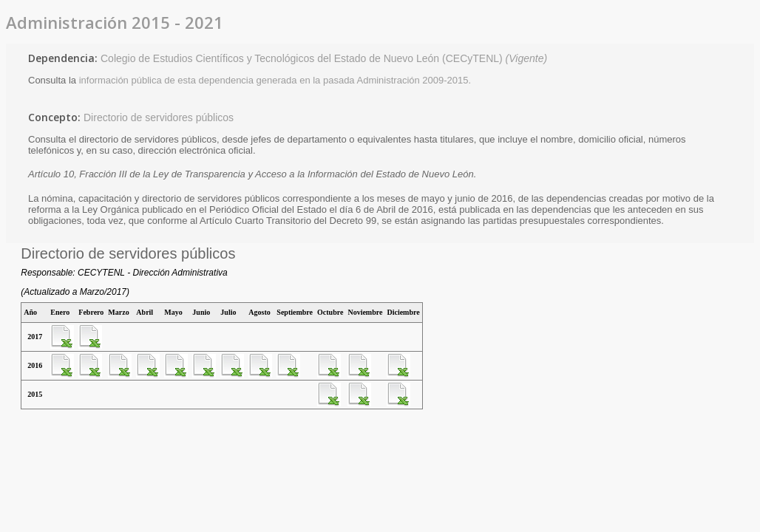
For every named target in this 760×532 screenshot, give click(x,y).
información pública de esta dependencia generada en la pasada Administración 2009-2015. (275, 80)
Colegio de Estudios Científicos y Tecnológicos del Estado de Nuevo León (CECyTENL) (324, 58)
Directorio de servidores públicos (159, 117)
